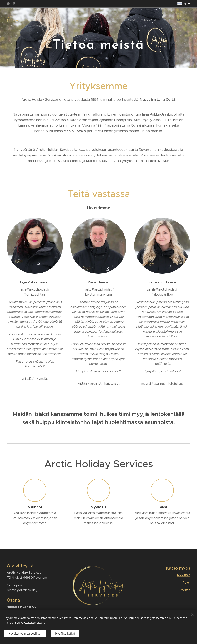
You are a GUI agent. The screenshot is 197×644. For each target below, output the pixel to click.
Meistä (185, 590)
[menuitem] (134, 20)
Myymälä (184, 575)
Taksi (186, 583)
